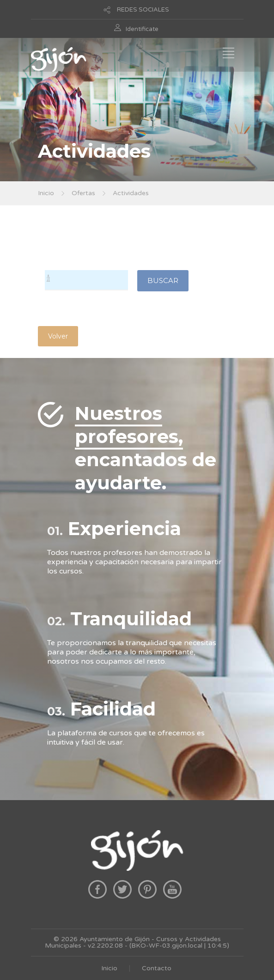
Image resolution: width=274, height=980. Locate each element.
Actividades (131, 193)
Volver (58, 336)
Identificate (142, 29)
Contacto (157, 968)
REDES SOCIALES (143, 10)
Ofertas (83, 193)
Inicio (46, 193)
